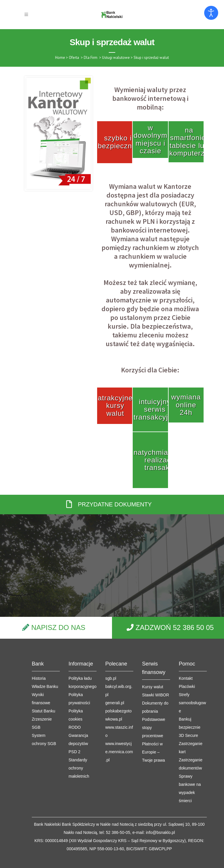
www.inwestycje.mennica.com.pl (119, 718)
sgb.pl (111, 644)
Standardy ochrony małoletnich (79, 734)
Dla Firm (91, 58)
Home (60, 58)
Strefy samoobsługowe (192, 669)
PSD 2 (74, 718)
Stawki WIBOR (156, 661)
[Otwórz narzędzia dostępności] (211, 13)
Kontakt (186, 644)
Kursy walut (153, 653)
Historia (39, 644)
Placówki (187, 652)
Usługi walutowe (116, 58)
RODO (75, 693)
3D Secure (188, 701)
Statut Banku (43, 677)
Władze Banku (45, 652)
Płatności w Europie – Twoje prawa (154, 718)
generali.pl (115, 669)
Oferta (74, 58)
